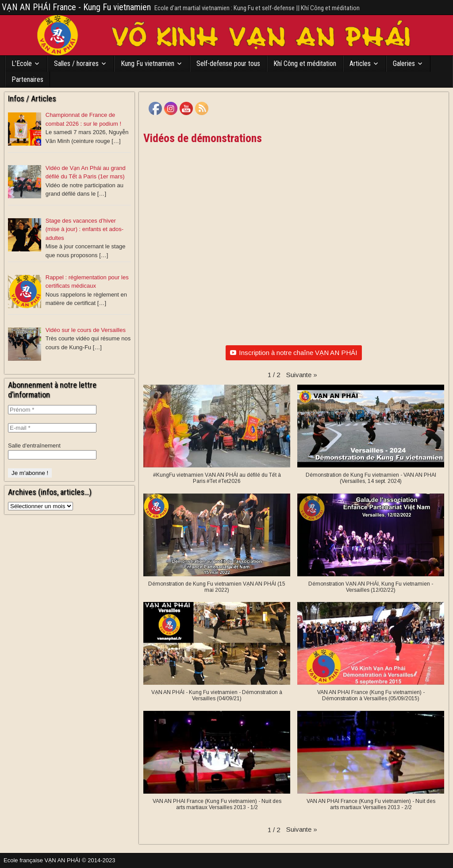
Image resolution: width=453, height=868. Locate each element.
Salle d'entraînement (34, 446)
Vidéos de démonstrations (203, 138)
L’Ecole (22, 64)
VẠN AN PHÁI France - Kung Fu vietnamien (76, 7)
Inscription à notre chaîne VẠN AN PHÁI (294, 353)
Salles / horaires (76, 64)
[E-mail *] (52, 428)
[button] (302, 375)
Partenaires (27, 79)
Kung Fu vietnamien (148, 64)
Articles (360, 64)
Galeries (404, 64)
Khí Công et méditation (305, 64)
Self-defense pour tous (228, 64)
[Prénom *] (52, 410)
